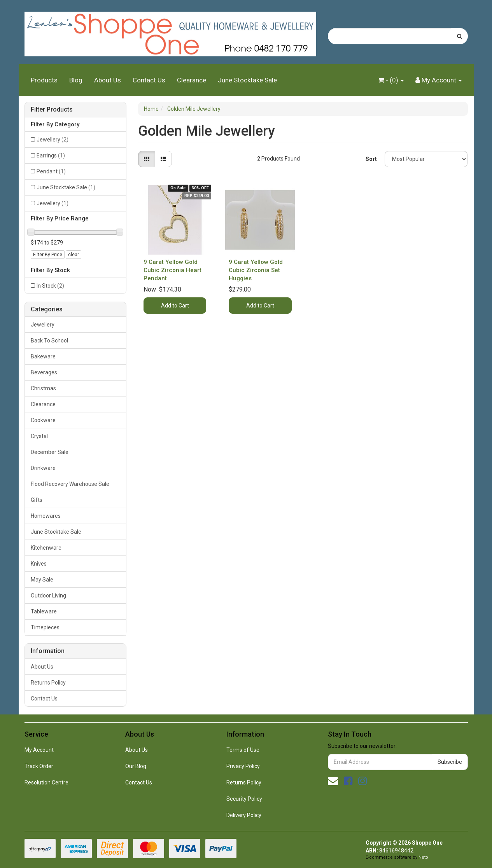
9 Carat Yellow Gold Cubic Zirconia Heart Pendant (172, 270)
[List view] (163, 159)
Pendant (51, 171)
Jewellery (53, 140)
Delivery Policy (244, 815)
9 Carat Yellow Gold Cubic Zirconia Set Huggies (256, 270)
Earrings (51, 155)
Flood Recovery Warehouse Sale (70, 484)
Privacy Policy (243, 766)
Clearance (192, 80)
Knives (39, 564)
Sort (371, 159)
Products (44, 80)
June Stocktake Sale (247, 80)
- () (391, 80)
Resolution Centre (46, 782)
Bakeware (43, 356)
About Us (108, 80)
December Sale (50, 452)
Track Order (39, 766)
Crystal (39, 436)
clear (74, 255)
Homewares (46, 516)
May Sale (42, 580)
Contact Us (149, 80)
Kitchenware (46, 548)
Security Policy (244, 799)
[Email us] (333, 781)
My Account (39, 750)
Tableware (44, 611)
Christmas (43, 388)
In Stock (50, 286)
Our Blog (136, 766)
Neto (423, 857)
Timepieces (45, 627)
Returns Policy (48, 683)
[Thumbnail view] (147, 159)
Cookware (43, 420)
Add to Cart (175, 306)
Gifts (37, 500)
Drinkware (43, 468)
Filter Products (52, 110)
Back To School (49, 341)
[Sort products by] (426, 159)
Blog (76, 80)
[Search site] (460, 36)
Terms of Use (243, 750)
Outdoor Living (48, 596)
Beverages (44, 372)
